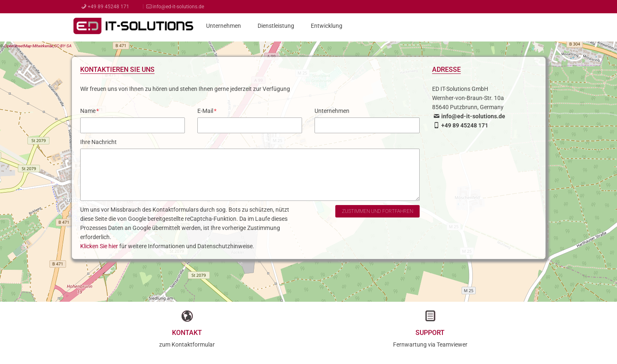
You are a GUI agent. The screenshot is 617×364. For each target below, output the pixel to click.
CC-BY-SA (63, 46)
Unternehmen (224, 26)
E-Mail (207, 111)
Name (90, 111)
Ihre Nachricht (98, 142)
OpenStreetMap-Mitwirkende (29, 46)
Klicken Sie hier (99, 246)
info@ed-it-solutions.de (175, 6)
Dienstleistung (276, 26)
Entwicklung (327, 26)
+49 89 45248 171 (105, 6)
